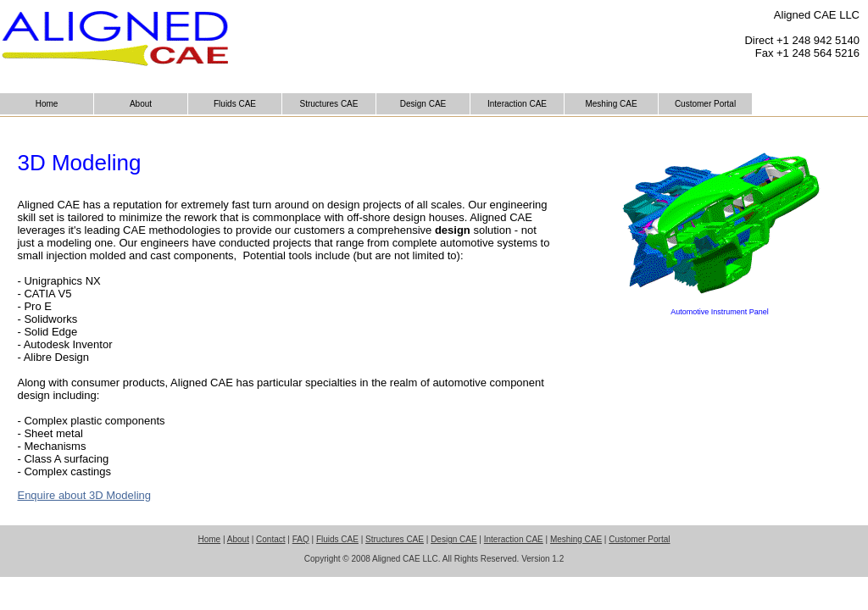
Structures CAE (329, 104)
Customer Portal (705, 104)
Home (47, 104)
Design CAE (423, 104)
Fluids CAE (235, 104)
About (141, 104)
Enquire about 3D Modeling (84, 495)
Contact (270, 539)
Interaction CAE (517, 104)
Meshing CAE (611, 104)
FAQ (301, 539)
